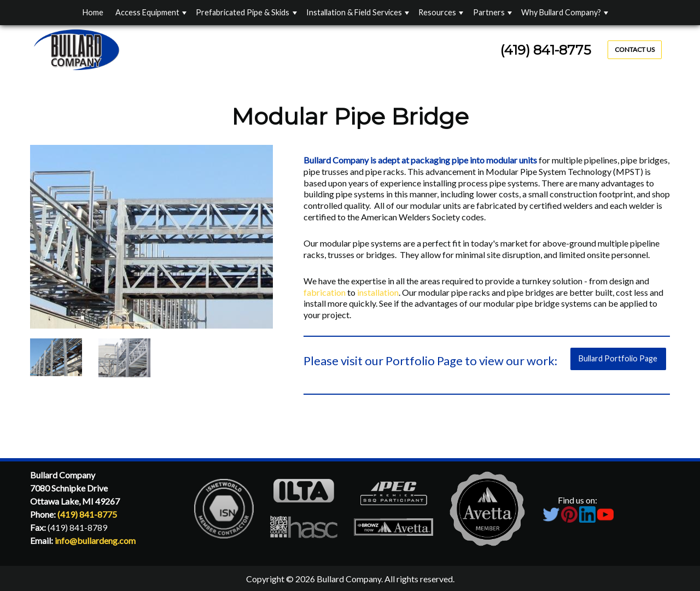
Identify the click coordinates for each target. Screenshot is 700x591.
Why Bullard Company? (561, 12)
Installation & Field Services (354, 12)
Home (93, 12)
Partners (489, 12)
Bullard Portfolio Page (618, 358)
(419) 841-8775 (546, 50)
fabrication (325, 292)
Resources (437, 12)
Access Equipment (147, 12)
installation (378, 292)
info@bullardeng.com (95, 540)
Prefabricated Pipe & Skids (243, 12)
